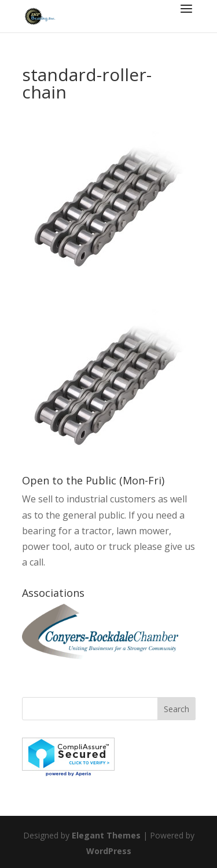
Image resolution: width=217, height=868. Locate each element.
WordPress (109, 851)
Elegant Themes (106, 835)
